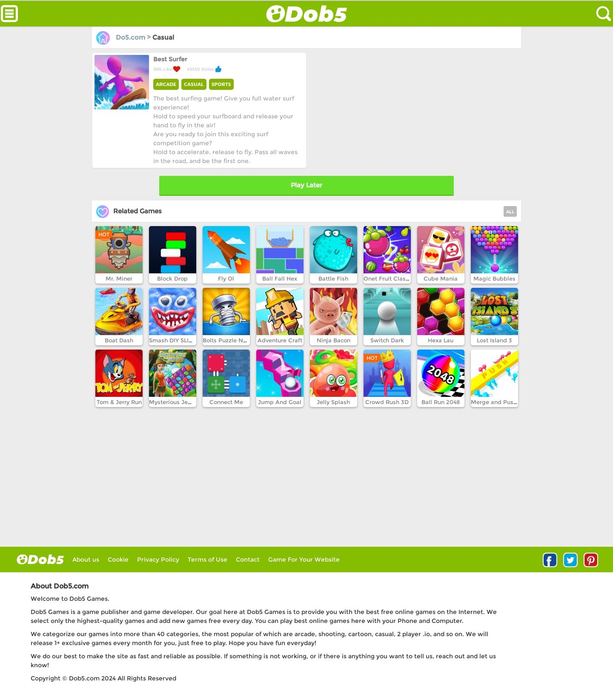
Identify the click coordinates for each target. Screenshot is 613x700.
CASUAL (194, 84)
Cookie (118, 559)
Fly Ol (226, 278)
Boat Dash (119, 340)
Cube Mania (441, 278)
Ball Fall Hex (280, 278)
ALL (510, 212)
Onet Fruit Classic (388, 278)
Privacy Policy (158, 559)
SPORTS (221, 84)
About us (86, 559)
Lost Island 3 (494, 340)
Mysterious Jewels (175, 402)
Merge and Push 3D (498, 402)
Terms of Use (208, 559)
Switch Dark (387, 340)
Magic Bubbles (494, 278)
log (40, 559)
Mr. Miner (119, 278)
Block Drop (172, 278)
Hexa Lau (441, 340)
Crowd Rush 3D (387, 402)
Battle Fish (333, 278)
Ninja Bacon (334, 340)
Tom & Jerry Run (119, 402)
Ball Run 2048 (441, 402)
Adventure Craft (280, 340)
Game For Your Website (304, 559)
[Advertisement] (413, 112)
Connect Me (226, 402)
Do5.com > (124, 37)
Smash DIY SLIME (173, 340)
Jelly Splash (333, 402)
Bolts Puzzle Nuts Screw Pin (242, 340)
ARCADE (166, 84)
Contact (248, 559)
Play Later (306, 185)
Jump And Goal (280, 402)
